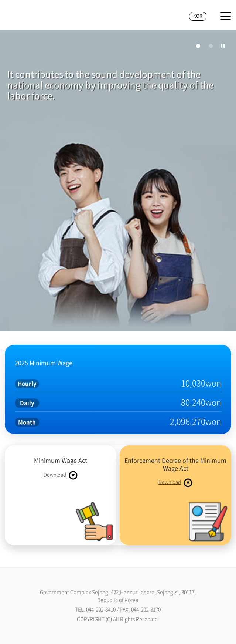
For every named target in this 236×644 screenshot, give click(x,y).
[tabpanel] (118, 182)
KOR (198, 16)
